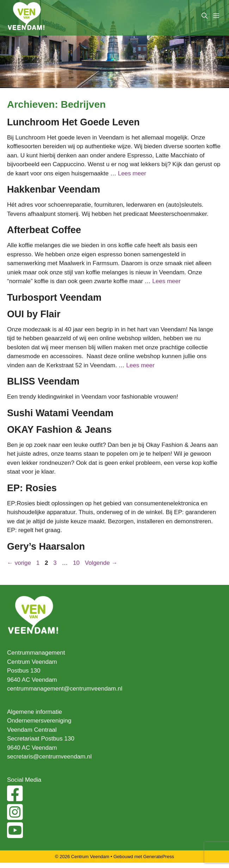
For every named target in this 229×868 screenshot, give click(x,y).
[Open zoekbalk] (205, 16)
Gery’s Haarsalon (46, 547)
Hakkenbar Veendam (54, 189)
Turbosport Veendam (54, 298)
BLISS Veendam (43, 381)
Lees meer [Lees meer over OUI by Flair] (140, 365)
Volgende (101, 563)
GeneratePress (159, 857)
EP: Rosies (32, 488)
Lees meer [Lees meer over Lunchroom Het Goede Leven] (132, 173)
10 (77, 563)
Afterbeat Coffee (44, 230)
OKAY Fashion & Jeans (59, 430)
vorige (19, 563)
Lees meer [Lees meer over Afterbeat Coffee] (166, 281)
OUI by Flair (34, 314)
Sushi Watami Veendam (60, 413)
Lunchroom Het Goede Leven (73, 122)
